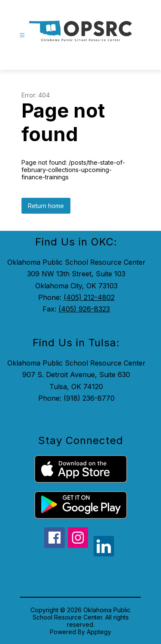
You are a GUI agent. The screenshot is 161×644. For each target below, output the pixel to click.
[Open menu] (22, 35)
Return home (46, 206)
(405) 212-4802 (89, 297)
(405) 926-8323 (84, 309)
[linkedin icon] (104, 554)
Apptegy (99, 632)
